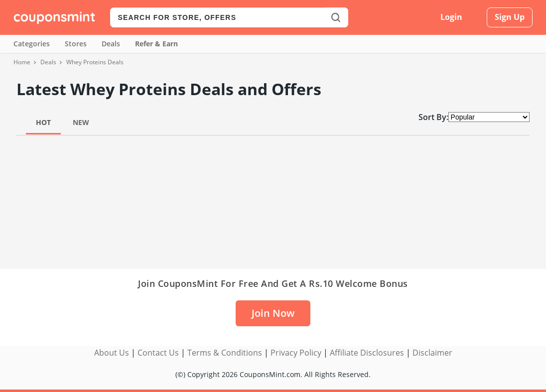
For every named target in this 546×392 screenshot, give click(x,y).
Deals (111, 44)
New (81, 122)
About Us (112, 353)
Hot (43, 122)
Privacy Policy (296, 353)
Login (451, 17)
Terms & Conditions (225, 353)
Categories (32, 44)
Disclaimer (432, 353)
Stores (76, 44)
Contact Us (158, 353)
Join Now (273, 313)
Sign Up (510, 17)
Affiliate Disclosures (367, 353)
